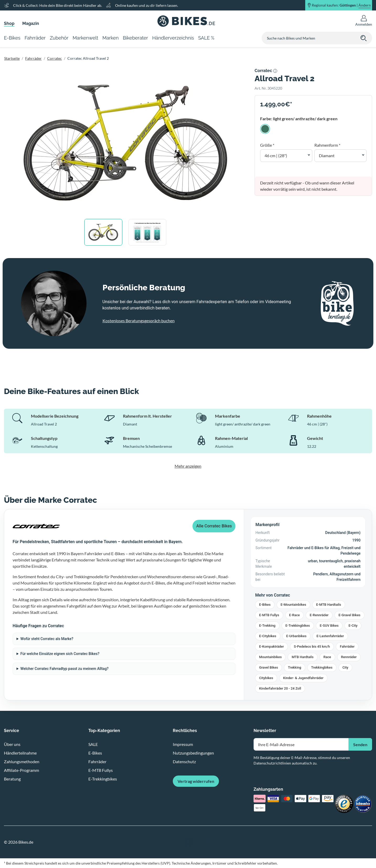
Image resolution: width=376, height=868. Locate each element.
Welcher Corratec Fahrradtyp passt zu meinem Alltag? (65, 669)
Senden (360, 744)
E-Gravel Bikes (350, 615)
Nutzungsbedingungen (193, 753)
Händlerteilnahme (20, 753)
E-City (353, 626)
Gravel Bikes (268, 667)
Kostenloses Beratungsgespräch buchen (139, 321)
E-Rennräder (319, 615)
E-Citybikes (268, 636)
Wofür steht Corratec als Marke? (47, 639)
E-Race (295, 615)
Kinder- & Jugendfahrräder (303, 678)
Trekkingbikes (322, 667)
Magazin (31, 23)
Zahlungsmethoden (22, 761)
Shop (9, 23)
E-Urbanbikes (296, 636)
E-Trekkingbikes (298, 626)
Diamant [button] (327, 155)
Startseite (12, 58)
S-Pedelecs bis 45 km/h (312, 646)
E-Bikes (265, 605)
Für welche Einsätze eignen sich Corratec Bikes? (60, 654)
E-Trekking (267, 626)
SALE (93, 744)
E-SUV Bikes (329, 626)
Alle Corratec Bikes (214, 526)
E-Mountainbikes (293, 605)
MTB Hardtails (302, 657)
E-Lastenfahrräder (330, 636)
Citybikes (266, 678)
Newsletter (265, 731)
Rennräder (349, 657)
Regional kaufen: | (341, 5)
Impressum (183, 744)
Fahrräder (33, 58)
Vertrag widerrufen (196, 781)
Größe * (267, 145)
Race (327, 657)
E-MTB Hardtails (329, 605)
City (345, 667)
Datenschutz (184, 761)
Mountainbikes (270, 657)
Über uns (12, 744)
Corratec (55, 58)
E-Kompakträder (271, 646)
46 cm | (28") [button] (276, 155)
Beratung (12, 779)
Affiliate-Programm (22, 770)
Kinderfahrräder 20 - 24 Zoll (280, 688)
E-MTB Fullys (269, 615)
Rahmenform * (327, 145)
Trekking (294, 667)
